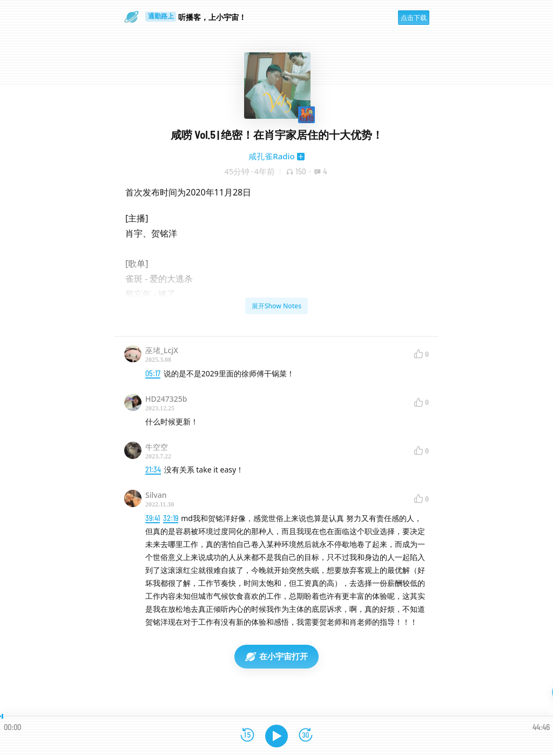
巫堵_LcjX (162, 350)
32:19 (171, 518)
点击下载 (414, 18)
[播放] (276, 736)
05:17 (153, 373)
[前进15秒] (306, 736)
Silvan (156, 495)
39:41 (153, 518)
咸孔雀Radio (272, 156)
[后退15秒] (247, 736)
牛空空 (157, 447)
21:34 (153, 470)
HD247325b (166, 399)
